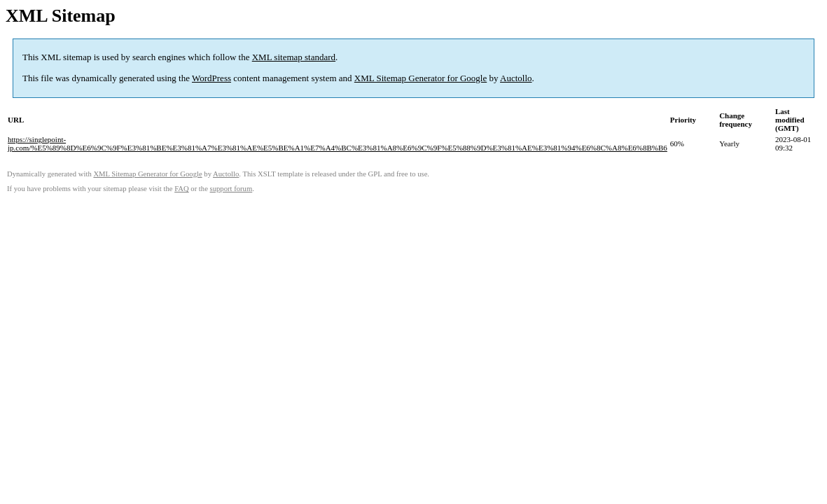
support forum (231, 189)
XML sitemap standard (294, 57)
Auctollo (516, 78)
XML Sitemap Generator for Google (421, 78)
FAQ (182, 189)
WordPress (211, 78)
